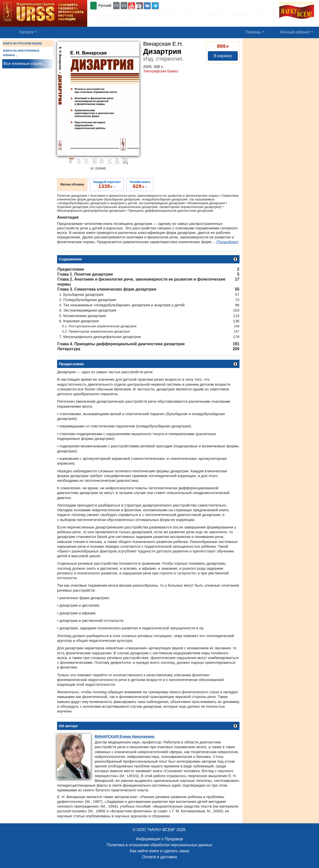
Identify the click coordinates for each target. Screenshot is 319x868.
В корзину (223, 56)
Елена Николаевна (125, 736)
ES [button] (117, 5)
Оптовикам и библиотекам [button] (118, 23)
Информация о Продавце (159, 839)
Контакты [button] (139, 15)
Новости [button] (191, 15)
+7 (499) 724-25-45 (178, 5)
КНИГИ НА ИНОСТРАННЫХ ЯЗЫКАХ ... (21, 53)
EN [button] (124, 5)
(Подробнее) (227, 242)
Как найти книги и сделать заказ (159, 851)
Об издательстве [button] (109, 15)
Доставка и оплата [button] (249, 15)
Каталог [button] (27, 32)
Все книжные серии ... (25, 64)
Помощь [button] (253, 32)
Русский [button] (105, 5)
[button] (132, 6)
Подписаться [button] (166, 15)
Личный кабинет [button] (295, 32)
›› (107, 184)
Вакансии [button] (215, 15)
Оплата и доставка (159, 857)
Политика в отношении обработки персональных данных (159, 845)
